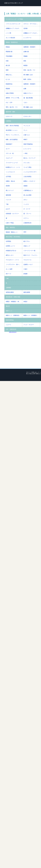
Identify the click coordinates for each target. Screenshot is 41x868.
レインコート (27, 149)
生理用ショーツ (10, 246)
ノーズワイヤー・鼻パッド (14, 264)
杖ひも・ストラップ (29, 158)
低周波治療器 (10, 292)
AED (25, 232)
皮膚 (25, 89)
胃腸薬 (25, 56)
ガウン (25, 200)
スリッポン (27, 163)
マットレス (27, 126)
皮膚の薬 (26, 52)
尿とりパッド (10, 190)
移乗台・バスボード (29, 181)
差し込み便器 (27, 195)
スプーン (26, 218)
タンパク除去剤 (10, 38)
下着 (7, 204)
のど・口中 (9, 102)
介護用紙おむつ (28, 190)
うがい (25, 102)
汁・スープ (27, 209)
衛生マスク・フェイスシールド (32, 255)
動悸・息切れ (27, 79)
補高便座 (8, 195)
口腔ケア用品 (10, 223)
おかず (8, 209)
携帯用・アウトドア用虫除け (14, 98)
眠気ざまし (9, 75)
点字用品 (8, 177)
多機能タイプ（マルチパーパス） (14, 28)
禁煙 (7, 70)
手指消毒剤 (9, 56)
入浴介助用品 (27, 177)
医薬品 (8, 47)
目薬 (7, 61)
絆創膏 (25, 274)
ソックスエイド (10, 172)
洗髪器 (25, 186)
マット (25, 130)
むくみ (8, 79)
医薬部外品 (9, 84)
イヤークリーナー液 (29, 251)
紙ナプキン (27, 241)
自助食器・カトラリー (12, 214)
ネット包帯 (9, 269)
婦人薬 (8, 65)
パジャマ (8, 200)
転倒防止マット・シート (13, 167)
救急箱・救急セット (12, 232)
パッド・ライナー (29, 325)
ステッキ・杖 (10, 153)
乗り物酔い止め (28, 75)
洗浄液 (25, 28)
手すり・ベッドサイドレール (14, 135)
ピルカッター (27, 116)
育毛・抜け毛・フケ (29, 70)
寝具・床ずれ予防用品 (12, 126)
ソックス (26, 204)
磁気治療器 (27, 292)
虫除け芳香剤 (10, 93)
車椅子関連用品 (28, 144)
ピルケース (9, 116)
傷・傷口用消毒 (28, 98)
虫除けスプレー (28, 93)
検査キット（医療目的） (13, 315)
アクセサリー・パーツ (12, 260)
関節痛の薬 (9, 52)
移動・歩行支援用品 (12, 140)
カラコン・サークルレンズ (31, 24)
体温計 (25, 302)
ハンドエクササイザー (30, 172)
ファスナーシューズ (12, 163)
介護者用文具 (27, 223)
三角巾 (25, 269)
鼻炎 (25, 61)
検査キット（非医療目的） (31, 315)
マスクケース (27, 260)
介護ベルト (27, 135)
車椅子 (25, 140)
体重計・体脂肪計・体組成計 (14, 302)
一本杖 (25, 153)
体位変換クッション (12, 130)
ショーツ (8, 325)
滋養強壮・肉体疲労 (29, 47)
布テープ (8, 274)
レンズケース (27, 38)
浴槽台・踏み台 (10, 181)
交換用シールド (28, 264)
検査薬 (25, 65)
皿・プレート (27, 214)
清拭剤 (8, 186)
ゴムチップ (9, 158)
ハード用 (8, 33)
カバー (8, 149)
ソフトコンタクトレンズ (13, 24)
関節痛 (8, 89)
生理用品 (8, 241)
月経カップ (27, 246)
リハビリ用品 (27, 167)
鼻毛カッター (10, 255)
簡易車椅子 (9, 144)
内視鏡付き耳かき (11, 251)
